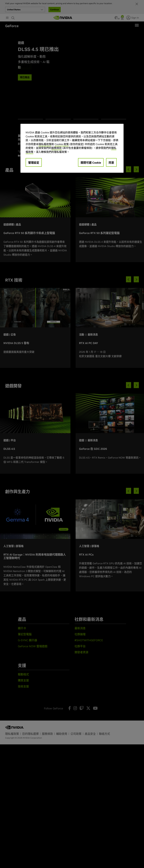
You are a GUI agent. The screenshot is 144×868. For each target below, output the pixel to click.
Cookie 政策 (62, 144)
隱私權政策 (45, 144)
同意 (111, 163)
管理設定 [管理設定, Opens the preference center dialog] (34, 163)
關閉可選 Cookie (91, 163)
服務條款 (57, 148)
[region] (72, 148)
